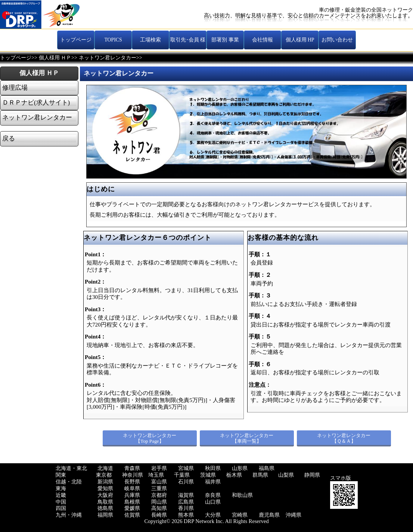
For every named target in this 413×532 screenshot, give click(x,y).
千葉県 (182, 475)
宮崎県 (240, 515)
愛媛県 (132, 508)
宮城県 (186, 468)
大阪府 (105, 495)
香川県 (186, 508)
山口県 (213, 502)
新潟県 (105, 482)
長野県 (132, 482)
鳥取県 (105, 502)
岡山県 (159, 502)
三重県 (159, 488)
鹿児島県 (269, 515)
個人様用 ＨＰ (55, 58)
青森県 (132, 468)
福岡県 (105, 515)
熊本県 (186, 515)
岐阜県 (132, 488)
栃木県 (234, 475)
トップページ (16, 58)
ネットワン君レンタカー (108, 58)
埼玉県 (156, 475)
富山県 (159, 482)
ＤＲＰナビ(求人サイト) (36, 103)
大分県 (213, 515)
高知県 (159, 508)
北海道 (105, 468)
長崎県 (159, 515)
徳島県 (105, 508)
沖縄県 (294, 515)
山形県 (240, 468)
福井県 (213, 482)
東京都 (104, 475)
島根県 (132, 502)
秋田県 (213, 468)
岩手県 (159, 468)
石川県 (186, 482)
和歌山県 (242, 495)
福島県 (267, 468)
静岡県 (312, 475)
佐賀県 (132, 515)
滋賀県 (186, 495)
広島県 (186, 502)
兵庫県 (132, 495)
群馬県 (260, 475)
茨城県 (208, 475)
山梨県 (286, 475)
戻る (9, 139)
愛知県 (105, 488)
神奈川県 (133, 475)
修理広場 (15, 88)
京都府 (159, 495)
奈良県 (213, 495)
